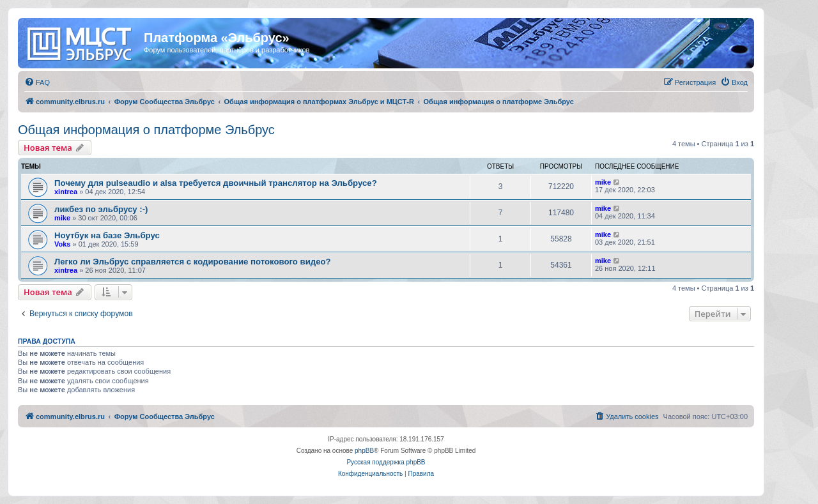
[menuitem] (37, 82)
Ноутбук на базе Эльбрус (107, 235)
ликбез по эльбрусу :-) (101, 209)
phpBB (364, 451)
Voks (62, 244)
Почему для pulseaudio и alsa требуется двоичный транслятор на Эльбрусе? (216, 183)
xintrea (66, 192)
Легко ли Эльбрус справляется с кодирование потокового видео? (193, 262)
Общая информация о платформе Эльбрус (146, 130)
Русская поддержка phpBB (386, 462)
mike (603, 182)
